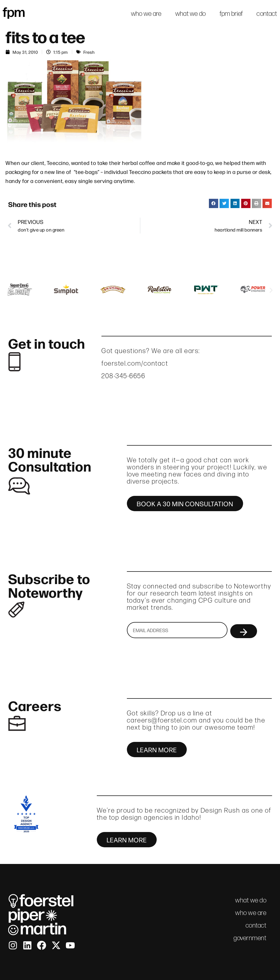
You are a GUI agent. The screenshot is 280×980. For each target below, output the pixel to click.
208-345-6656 (123, 376)
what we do (191, 14)
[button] (214, 203)
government (250, 938)
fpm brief (231, 14)
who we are (146, 14)
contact (267, 14)
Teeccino (58, 163)
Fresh (89, 52)
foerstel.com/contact (135, 363)
